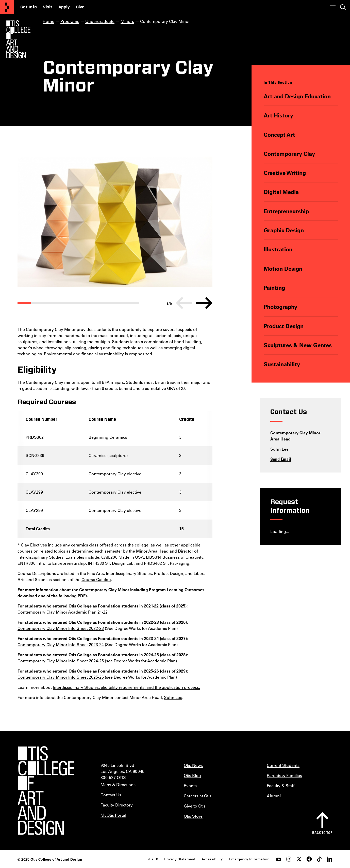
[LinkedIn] (329, 859)
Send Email (281, 459)
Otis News (193, 765)
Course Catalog (96, 579)
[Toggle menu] (333, 7)
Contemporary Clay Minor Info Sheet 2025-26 (61, 677)
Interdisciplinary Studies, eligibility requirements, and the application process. (126, 687)
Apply (64, 7)
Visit (48, 7)
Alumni (274, 796)
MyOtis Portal (113, 815)
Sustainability (282, 364)
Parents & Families (284, 775)
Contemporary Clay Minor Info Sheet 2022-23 (61, 628)
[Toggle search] (343, 7)
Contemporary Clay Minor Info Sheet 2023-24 (61, 644)
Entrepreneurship (286, 211)
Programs (70, 21)
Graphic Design (284, 230)
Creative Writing (285, 173)
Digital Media (281, 192)
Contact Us (111, 795)
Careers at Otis (198, 796)
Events (190, 786)
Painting (274, 288)
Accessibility (212, 859)
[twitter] (299, 859)
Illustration (278, 249)
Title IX (152, 859)
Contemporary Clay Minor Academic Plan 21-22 (63, 612)
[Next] (204, 303)
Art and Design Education (297, 96)
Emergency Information (249, 859)
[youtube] (279, 859)
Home (48, 21)
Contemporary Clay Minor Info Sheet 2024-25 (61, 661)
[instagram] (289, 859)
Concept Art (279, 135)
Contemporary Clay (289, 154)
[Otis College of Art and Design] (7, 7)
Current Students (283, 765)
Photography (280, 307)
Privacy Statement (180, 859)
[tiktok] (319, 859)
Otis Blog (192, 775)
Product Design (283, 326)
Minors (127, 21)
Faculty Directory (117, 805)
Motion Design (283, 269)
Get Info (29, 7)
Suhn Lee (173, 697)
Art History (278, 115)
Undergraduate (100, 21)
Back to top (322, 833)
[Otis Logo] (18, 39)
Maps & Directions (118, 785)
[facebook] (309, 859)
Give (80, 7)
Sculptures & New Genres (297, 345)
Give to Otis (195, 806)
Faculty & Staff (281, 786)
